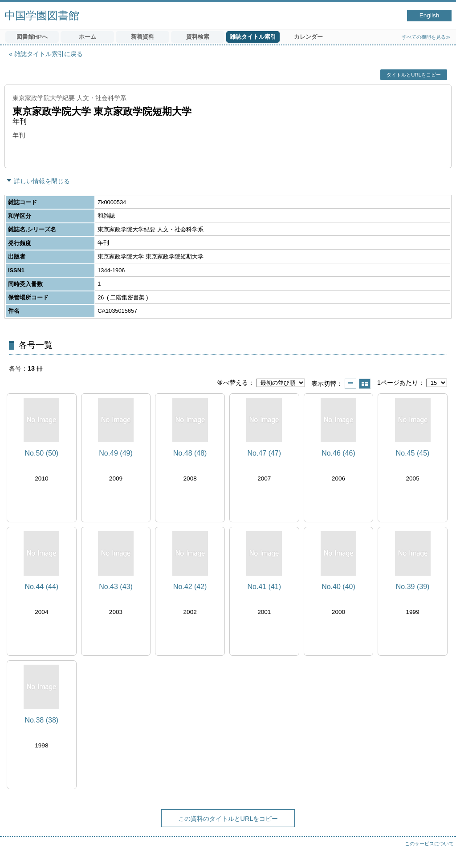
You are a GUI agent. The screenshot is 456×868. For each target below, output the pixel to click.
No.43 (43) (116, 587)
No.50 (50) (42, 453)
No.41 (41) (265, 587)
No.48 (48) (190, 453)
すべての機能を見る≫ (426, 37)
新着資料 (142, 37)
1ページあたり (398, 383)
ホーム (88, 37)
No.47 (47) (265, 453)
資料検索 (198, 37)
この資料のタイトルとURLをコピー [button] (228, 819)
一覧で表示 (350, 384)
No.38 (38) (42, 720)
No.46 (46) (338, 453)
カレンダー (308, 37)
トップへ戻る (440, 852)
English (430, 15)
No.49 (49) (116, 453)
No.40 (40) (338, 587)
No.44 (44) (42, 587)
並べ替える (232, 383)
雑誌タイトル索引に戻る (49, 54)
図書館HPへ (32, 37)
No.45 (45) (413, 453)
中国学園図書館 (42, 15)
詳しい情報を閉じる (42, 181)
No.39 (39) (413, 587)
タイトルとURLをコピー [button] (413, 75)
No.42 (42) (190, 587)
